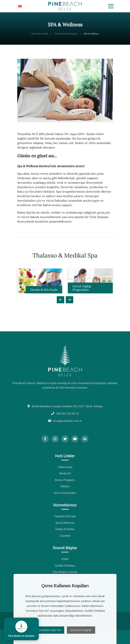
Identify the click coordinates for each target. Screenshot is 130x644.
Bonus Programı (65, 480)
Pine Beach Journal (65, 572)
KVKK (65, 559)
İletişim (65, 486)
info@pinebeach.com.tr (67, 421)
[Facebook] (45, 439)
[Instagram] (55, 439)
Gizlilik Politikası (65, 566)
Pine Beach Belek (40, 34)
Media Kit (65, 473)
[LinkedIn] (85, 439)
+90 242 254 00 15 (67, 414)
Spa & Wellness (65, 523)
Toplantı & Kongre (65, 516)
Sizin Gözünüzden (65, 493)
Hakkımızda (65, 467)
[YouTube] (75, 439)
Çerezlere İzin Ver (50, 630)
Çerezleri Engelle (81, 630)
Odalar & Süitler (65, 529)
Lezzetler (65, 536)
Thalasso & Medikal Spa (66, 34)
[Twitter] (65, 439)
